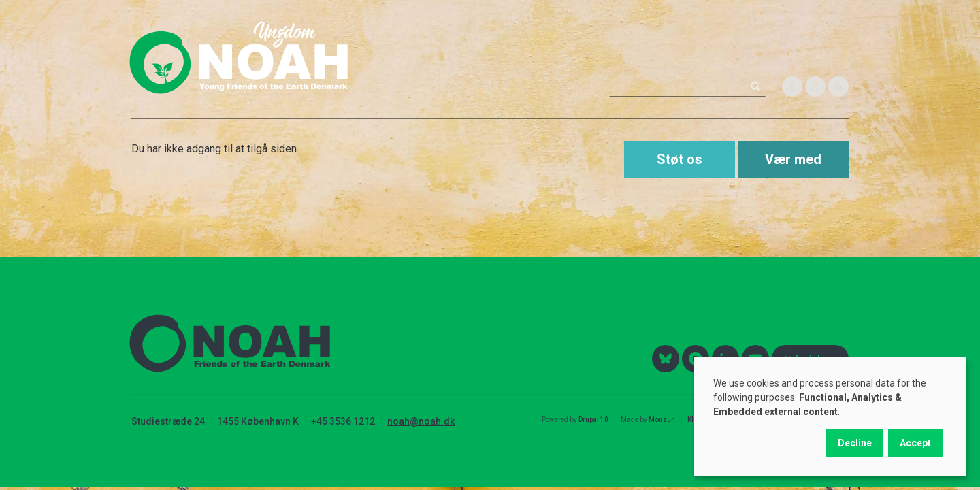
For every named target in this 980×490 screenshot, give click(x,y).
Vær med (793, 159)
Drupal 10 (593, 420)
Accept (915, 443)
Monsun (662, 420)
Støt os (680, 159)
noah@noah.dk (421, 421)
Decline (855, 443)
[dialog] (830, 417)
